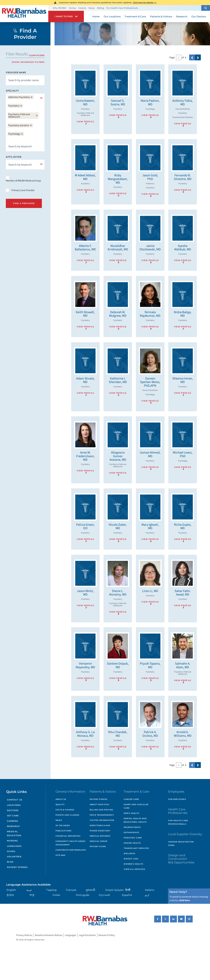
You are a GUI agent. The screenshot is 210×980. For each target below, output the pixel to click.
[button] (206, 8)
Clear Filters (37, 55)
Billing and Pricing (101, 810)
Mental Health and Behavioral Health (135, 820)
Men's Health (131, 813)
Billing (101, 8)
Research (13, 826)
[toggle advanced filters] (25, 62)
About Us (61, 799)
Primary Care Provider (23, 190)
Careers (82, 8)
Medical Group (99, 841)
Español (127, 895)
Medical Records (100, 836)
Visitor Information (102, 820)
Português (83, 895)
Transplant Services (136, 848)
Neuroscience (132, 827)
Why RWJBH (60, 8)
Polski (56, 895)
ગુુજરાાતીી (90, 890)
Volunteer (14, 857)
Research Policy (107, 935)
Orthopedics (131, 832)
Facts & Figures (65, 810)
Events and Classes (68, 815)
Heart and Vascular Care (136, 806)
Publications (64, 831)
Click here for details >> (145, 2)
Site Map (61, 855)
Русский (104, 895)
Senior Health (132, 843)
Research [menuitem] (182, 16)
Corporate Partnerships (71, 850)
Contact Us (15, 800)
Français (71, 890)
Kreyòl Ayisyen (115, 890)
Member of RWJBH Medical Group (23, 181)
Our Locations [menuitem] (112, 16)
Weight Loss (131, 859)
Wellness (129, 853)
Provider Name (16, 73)
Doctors (13, 810)
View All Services (134, 869)
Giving (72, 8)
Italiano (150, 890)
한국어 (10, 895)
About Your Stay (100, 804)
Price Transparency (102, 815)
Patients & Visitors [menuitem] (161, 16)
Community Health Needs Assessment (71, 843)
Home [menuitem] (96, 16)
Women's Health (133, 864)
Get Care (13, 816)
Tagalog (51, 890)
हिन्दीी (128, 890)
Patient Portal (99, 799)
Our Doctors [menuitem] (199, 16)
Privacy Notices (24, 935)
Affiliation (14, 157)
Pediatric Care (133, 838)
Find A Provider (24, 203)
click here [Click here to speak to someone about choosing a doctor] (184, 900)
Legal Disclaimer (87, 935)
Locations (14, 805)
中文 (32, 895)
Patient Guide (98, 846)
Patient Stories (17, 867)
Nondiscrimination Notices (49, 935)
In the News (63, 825)
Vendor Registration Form (181, 844)
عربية (29, 890)
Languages (14, 846)
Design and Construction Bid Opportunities (181, 859)
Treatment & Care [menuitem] (135, 16)
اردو (147, 895)
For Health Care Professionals (122, 8)
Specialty (12, 91)
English (11, 890)
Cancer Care (131, 799)
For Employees (177, 799)
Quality (60, 804)
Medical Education (14, 833)
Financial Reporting (68, 836)
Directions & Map (100, 825)
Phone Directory (100, 831)
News (92, 8)
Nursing (12, 841)
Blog (10, 862)
